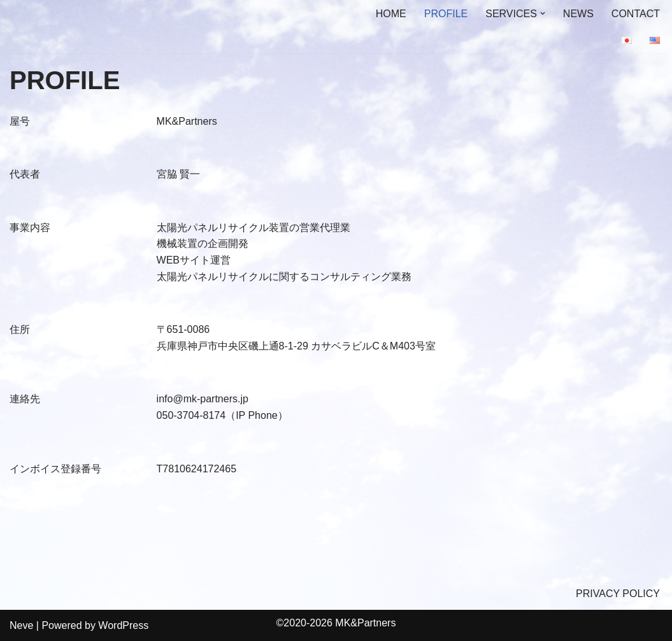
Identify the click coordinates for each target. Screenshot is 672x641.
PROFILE (446, 14)
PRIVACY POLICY (618, 594)
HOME (391, 14)
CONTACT (636, 14)
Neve (21, 625)
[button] (543, 13)
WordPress (123, 625)
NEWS (578, 14)
